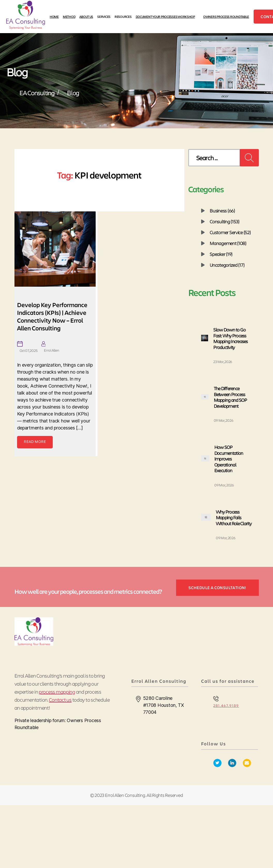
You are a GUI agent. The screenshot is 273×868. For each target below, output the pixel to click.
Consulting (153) (225, 221)
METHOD (69, 17)
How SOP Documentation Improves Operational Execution (229, 459)
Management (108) (228, 243)
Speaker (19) (221, 254)
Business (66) (222, 211)
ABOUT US (86, 17)
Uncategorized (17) (227, 265)
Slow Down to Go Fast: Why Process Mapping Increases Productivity (230, 338)
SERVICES (104, 17)
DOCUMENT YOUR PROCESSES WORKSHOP (165, 17)
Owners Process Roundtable (226, 17)
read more (35, 442)
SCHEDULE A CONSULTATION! (217, 587)
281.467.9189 (226, 705)
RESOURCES (123, 17)
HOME (54, 17)
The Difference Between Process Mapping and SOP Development (230, 397)
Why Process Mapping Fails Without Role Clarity (234, 518)
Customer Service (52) (230, 232)
